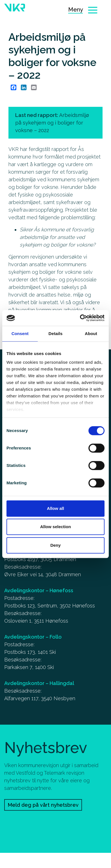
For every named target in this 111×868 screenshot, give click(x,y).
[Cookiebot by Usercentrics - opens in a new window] (80, 318)
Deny (56, 545)
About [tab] (91, 334)
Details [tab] (55, 334)
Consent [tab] (20, 334)
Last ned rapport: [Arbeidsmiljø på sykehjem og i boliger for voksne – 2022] (52, 123)
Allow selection (55, 527)
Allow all (56, 508)
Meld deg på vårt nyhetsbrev (43, 805)
